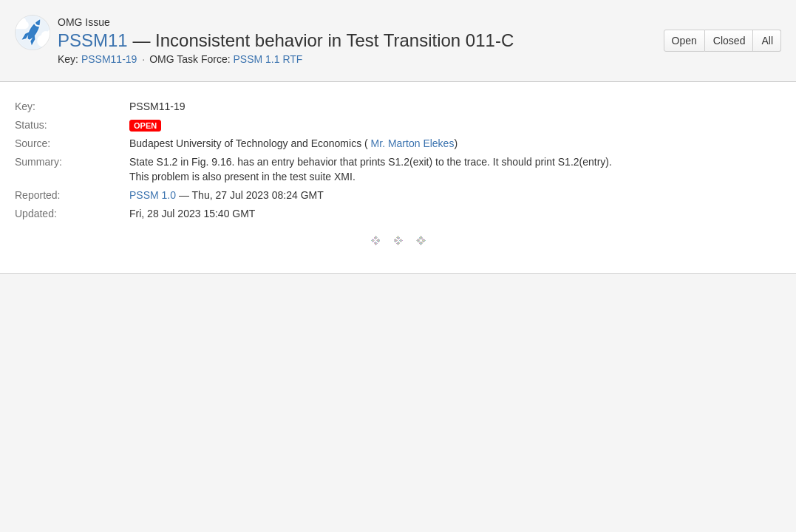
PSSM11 (93, 40)
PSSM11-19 (109, 59)
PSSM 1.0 (153, 195)
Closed (729, 41)
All (767, 41)
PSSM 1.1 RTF (268, 59)
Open (684, 41)
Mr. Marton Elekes (413, 143)
